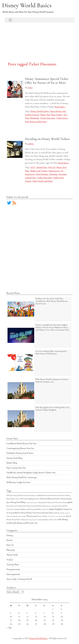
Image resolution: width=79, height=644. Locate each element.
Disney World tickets (40, 111)
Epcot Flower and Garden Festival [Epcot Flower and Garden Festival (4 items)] (16, 506)
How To (10, 545)
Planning (11, 550)
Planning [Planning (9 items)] (30, 516)
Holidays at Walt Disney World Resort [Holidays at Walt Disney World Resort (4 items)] (31, 509)
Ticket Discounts (48, 118)
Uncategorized (13, 574)
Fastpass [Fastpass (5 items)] (55, 506)
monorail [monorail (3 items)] (67, 513)
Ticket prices (62, 118)
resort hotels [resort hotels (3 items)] (59, 516)
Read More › (60, 107)
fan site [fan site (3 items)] (50, 506)
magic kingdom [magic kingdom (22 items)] (56, 509)
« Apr (9, 628)
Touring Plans (13, 564)
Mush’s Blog (12, 463)
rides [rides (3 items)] (64, 516)
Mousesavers (54, 171)
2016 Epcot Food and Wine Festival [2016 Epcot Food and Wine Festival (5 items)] (17, 495)
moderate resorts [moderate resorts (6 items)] (59, 513)
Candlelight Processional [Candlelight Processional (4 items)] (43, 495)
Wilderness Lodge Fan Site (18, 482)
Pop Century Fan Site (16, 468)
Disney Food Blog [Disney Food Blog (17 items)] (18, 502)
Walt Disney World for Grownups (22, 477)
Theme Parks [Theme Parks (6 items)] (16, 520)
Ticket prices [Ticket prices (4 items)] (24, 520)
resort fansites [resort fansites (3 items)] (51, 516)
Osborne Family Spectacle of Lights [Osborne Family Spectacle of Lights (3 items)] (16, 516)
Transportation (13, 569)
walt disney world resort (36, 122)
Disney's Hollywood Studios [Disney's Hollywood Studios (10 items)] (50, 499)
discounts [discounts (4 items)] (36, 499)
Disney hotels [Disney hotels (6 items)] (42, 502)
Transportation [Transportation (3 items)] (33, 520)
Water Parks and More (43, 181)
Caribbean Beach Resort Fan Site (21, 443)
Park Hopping (42, 174)
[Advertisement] (40, 39)
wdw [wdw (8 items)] (36, 523)
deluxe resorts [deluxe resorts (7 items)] (15, 499)
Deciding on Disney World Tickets (47, 139)
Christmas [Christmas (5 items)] (54, 495)
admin (31, 144)
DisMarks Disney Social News (20, 453)
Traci (30, 87)
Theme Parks (12, 555)
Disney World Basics (27, 5)
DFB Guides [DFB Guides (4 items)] (24, 499)
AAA (33, 167)
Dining (10, 535)
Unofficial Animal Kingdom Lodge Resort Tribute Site (31, 473)
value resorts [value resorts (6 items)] (53, 520)
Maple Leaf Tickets (39, 171)
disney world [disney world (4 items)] (51, 502)
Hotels (9, 540)
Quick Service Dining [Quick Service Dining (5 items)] (40, 516)
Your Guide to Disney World (19, 579)
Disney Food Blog (14, 458)
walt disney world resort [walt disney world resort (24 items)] (23, 523)
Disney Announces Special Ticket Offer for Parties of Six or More (47, 81)
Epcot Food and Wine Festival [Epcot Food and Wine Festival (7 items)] (37, 506)
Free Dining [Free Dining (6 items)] (16, 509)
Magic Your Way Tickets (51, 115)
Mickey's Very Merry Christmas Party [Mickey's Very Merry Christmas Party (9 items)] (39, 513)
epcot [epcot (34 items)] (70, 502)
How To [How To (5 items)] (46, 509)
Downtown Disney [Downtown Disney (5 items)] (61, 502)
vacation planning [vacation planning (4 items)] (43, 520)
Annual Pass (42, 167)
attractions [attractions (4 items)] (32, 495)
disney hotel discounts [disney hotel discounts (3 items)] (31, 502)
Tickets (10, 560)
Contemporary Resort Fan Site (20, 448)
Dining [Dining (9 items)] (30, 499)
